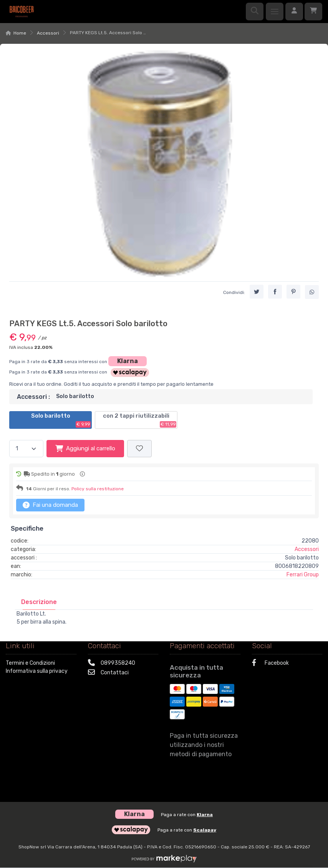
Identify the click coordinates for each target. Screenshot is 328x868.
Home (20, 33)
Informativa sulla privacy (37, 671)
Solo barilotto (61, 420)
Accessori (48, 33)
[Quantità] (26, 449)
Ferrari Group (303, 575)
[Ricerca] (255, 12)
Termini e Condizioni (30, 663)
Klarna (128, 361)
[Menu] (275, 12)
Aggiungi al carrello (85, 448)
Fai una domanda (50, 505)
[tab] (39, 602)
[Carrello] (313, 12)
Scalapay (205, 830)
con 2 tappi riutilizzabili (140, 420)
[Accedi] (294, 12)
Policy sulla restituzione (98, 489)
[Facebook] (287, 664)
